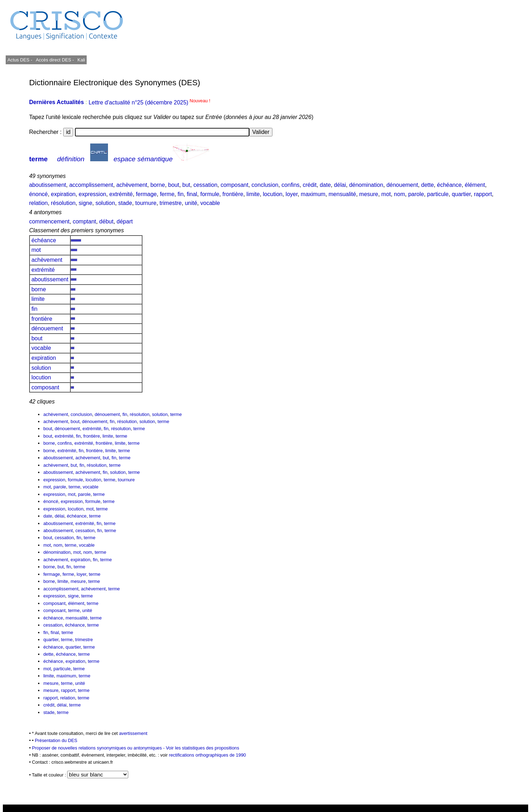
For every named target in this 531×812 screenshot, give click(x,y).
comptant (85, 221)
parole (416, 194)
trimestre (170, 203)
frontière (233, 194)
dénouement (402, 185)
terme (38, 159)
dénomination (366, 185)
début (106, 221)
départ (124, 221)
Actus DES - (20, 60)
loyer (292, 194)
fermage (147, 194)
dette (428, 185)
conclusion (265, 185)
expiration (63, 194)
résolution (63, 203)
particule (438, 194)
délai (340, 185)
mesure (369, 194)
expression (93, 194)
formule (210, 194)
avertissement (133, 733)
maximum (313, 194)
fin (181, 194)
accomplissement (91, 185)
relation (38, 203)
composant (234, 185)
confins (291, 185)
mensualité (342, 194)
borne (158, 185)
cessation (205, 185)
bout (174, 185)
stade (125, 203)
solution (105, 203)
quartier (461, 194)
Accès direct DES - (55, 60)
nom (399, 194)
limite (253, 194)
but (186, 185)
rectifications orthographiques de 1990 (207, 755)
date (325, 185)
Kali (81, 60)
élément (475, 185)
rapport (483, 194)
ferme (167, 194)
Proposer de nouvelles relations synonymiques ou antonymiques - (99, 748)
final (192, 194)
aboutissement (48, 185)
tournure (146, 203)
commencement (49, 221)
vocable (210, 203)
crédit (310, 185)
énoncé (39, 194)
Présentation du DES (56, 740)
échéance (449, 185)
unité (191, 203)
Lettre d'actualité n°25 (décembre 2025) (149, 102)
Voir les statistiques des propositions (202, 748)
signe (86, 203)
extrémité (121, 194)
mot (386, 194)
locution (273, 194)
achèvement (132, 185)
